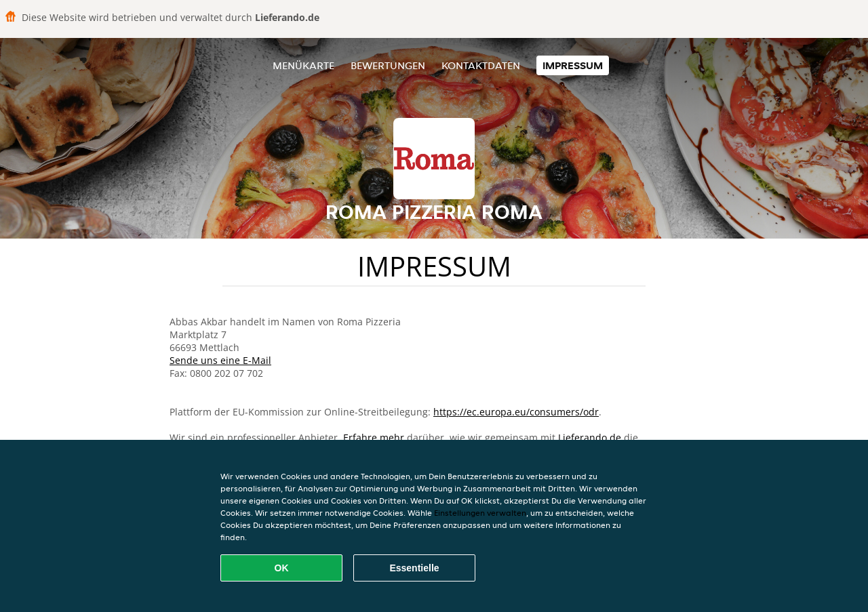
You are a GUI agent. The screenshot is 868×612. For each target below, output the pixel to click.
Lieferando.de (590, 437)
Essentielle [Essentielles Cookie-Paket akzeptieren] (414, 568)
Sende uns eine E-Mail (220, 360)
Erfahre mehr (374, 437)
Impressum (573, 65)
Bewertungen (388, 65)
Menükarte (303, 65)
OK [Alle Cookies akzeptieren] (282, 568)
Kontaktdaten (481, 65)
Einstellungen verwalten (480, 513)
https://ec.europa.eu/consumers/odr (516, 412)
